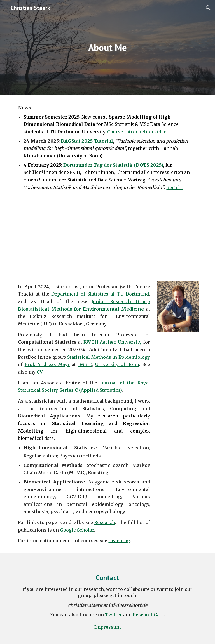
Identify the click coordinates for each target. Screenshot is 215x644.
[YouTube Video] (107, 237)
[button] (208, 8)
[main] (107, 48)
